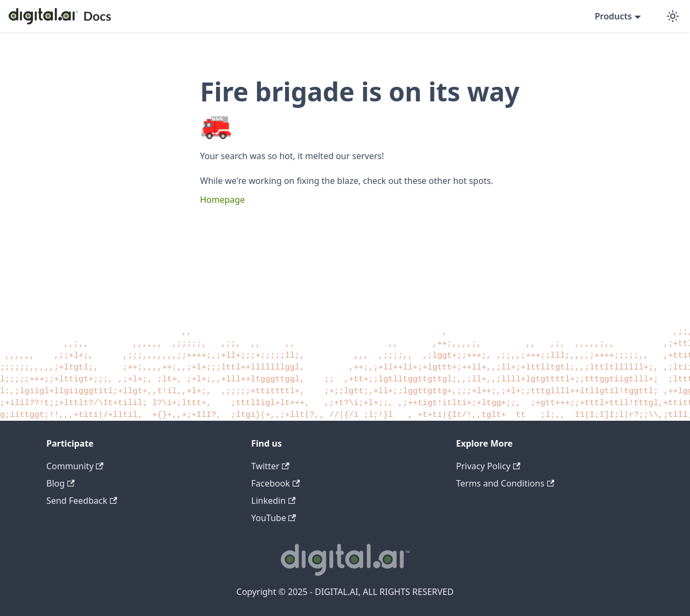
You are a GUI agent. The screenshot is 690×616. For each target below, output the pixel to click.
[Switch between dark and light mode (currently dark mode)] (673, 16)
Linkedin (273, 501)
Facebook (275, 483)
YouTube (274, 518)
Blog (60, 483)
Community (75, 466)
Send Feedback (82, 501)
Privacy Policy (488, 466)
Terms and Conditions (505, 483)
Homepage (222, 200)
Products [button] (613, 16)
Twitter (270, 466)
